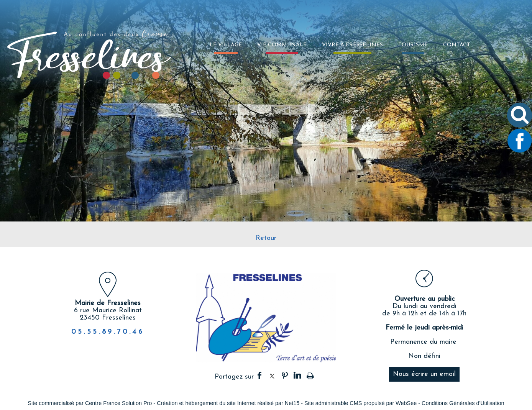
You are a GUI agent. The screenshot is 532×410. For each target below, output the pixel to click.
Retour (266, 238)
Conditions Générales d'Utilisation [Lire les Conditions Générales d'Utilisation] (463, 403)
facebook (259, 375)
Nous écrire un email (424, 374)
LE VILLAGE (226, 45)
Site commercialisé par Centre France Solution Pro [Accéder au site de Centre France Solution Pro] (90, 403)
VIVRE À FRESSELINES (352, 45)
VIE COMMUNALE (282, 45)
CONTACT (457, 45)
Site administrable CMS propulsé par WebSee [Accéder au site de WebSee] (360, 403)
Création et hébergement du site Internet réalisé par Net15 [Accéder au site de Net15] (228, 403)
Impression (310, 374)
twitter (272, 375)
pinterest (285, 375)
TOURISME (413, 45)
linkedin (297, 375)
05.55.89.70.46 (108, 332)
